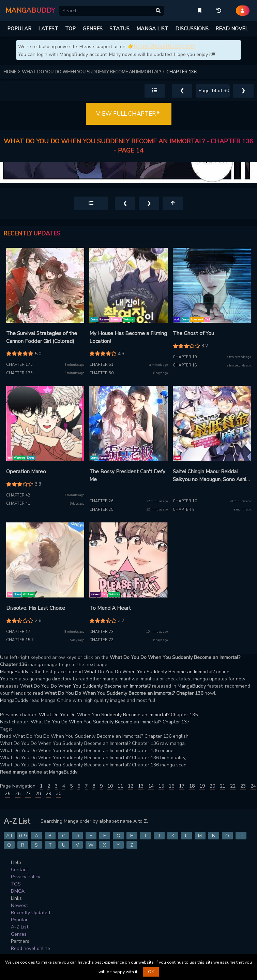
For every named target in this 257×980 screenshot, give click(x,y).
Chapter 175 (19, 373)
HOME (13, 72)
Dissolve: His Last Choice (36, 608)
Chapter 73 (101, 632)
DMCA (18, 891)
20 (212, 786)
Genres (19, 934)
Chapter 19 (185, 357)
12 (131, 786)
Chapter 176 (19, 365)
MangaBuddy (14, 672)
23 (243, 786)
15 (161, 786)
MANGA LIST (152, 29)
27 (28, 794)
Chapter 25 (101, 510)
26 (18, 794)
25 (7, 794)
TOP (70, 29)
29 (48, 794)
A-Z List (20, 927)
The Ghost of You (193, 333)
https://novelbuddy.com (164, 46)
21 (223, 786)
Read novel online (31, 948)
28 (38, 794)
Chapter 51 (101, 365)
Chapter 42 (18, 495)
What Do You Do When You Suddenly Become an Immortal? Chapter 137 (110, 722)
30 (59, 794)
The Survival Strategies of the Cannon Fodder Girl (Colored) (42, 337)
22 (233, 786)
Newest (19, 905)
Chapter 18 (185, 365)
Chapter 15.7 (20, 640)
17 (182, 786)
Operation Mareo (26, 472)
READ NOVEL (232, 29)
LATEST (48, 29)
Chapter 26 (101, 501)
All (9, 836)
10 (110, 786)
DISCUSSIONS (192, 29)
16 (171, 786)
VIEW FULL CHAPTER (129, 114)
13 (141, 786)
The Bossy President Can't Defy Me (127, 475)
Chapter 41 (18, 503)
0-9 (23, 836)
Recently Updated (31, 913)
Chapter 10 (185, 501)
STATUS (119, 29)
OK (151, 972)
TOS (16, 884)
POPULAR (19, 29)
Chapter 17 (18, 632)
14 (151, 786)
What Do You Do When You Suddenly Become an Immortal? (149, 672)
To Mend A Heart (110, 608)
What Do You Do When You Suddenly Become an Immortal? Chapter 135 (118, 715)
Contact (19, 870)
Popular (19, 920)
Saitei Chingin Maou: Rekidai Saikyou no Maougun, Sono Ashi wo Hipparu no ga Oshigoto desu (211, 476)
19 (202, 786)
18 (192, 786)
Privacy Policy (26, 877)
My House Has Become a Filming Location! (128, 337)
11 (120, 786)
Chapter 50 (101, 373)
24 (253, 786)
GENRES (93, 29)
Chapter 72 (101, 640)
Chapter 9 (184, 510)
